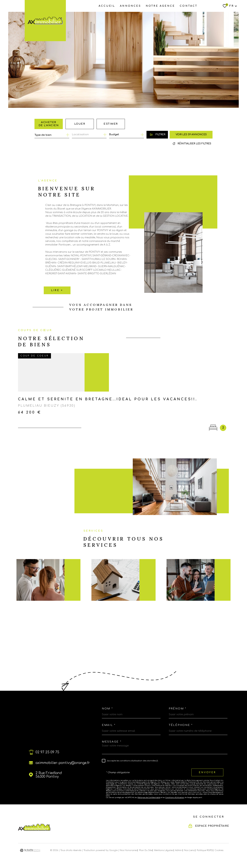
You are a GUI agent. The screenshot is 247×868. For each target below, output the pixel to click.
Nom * (107, 709)
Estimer (111, 124)
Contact (189, 6)
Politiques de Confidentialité (149, 798)
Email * (109, 725)
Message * (112, 742)
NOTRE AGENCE (160, 6)
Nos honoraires (128, 850)
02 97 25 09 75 (47, 752)
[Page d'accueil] (45, 21)
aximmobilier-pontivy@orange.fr (63, 763)
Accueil (107, 6)
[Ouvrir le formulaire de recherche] (157, 135)
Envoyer (207, 772)
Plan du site (146, 850)
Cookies (219, 850)
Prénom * (178, 709)
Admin (178, 850)
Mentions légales (164, 850)
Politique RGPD (205, 850)
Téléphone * (181, 725)
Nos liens (189, 850)
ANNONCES (130, 6)
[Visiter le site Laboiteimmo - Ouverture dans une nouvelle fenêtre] (30, 850)
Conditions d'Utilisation (175, 798)
